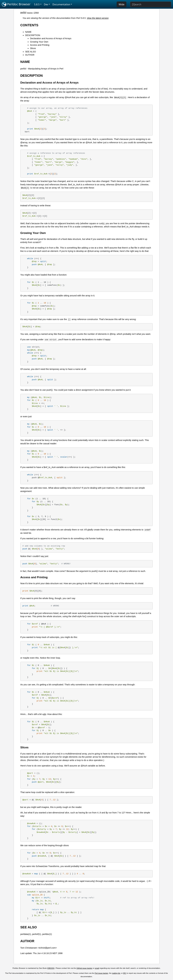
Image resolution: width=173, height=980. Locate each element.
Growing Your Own (39, 42)
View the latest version (98, 18)
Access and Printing (40, 45)
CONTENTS (29, 25)
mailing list (116, 973)
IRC (125, 973)
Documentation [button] (61, 4)
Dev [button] (46, 4)
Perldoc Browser (16, 4)
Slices (33, 48)
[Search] (151, 4)
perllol (23, 12)
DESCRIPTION (33, 35)
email (97, 968)
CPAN (36, 13)
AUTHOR (30, 55)
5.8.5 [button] (37, 4)
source (30, 13)
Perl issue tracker (101, 973)
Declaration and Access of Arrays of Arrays (51, 38)
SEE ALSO (31, 52)
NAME (28, 32)
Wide (122, 4)
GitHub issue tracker (84, 968)
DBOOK (51, 968)
